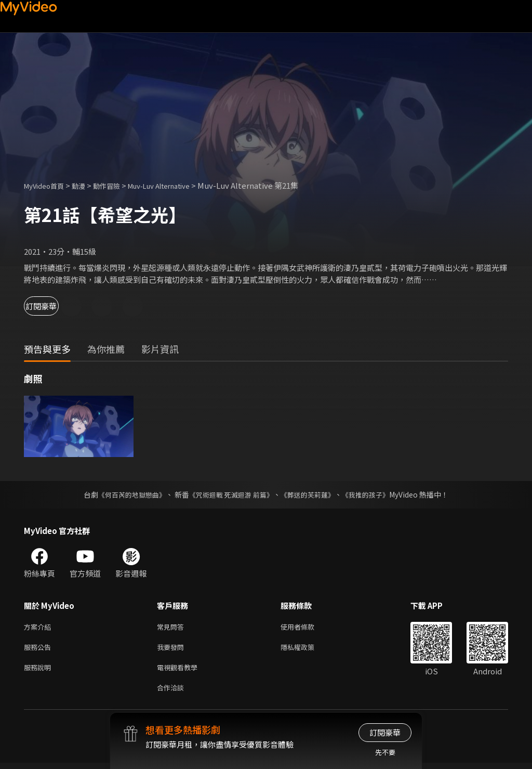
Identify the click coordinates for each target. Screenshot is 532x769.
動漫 (87, 185)
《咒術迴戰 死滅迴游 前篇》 (230, 494)
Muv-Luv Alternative (179, 185)
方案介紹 (39, 627)
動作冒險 (118, 185)
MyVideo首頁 (48, 185)
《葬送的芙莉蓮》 (312, 494)
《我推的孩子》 (374, 494)
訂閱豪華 (52, 306)
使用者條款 (306, 627)
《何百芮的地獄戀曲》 (125, 494)
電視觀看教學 (180, 671)
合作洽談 (172, 693)
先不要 (385, 752)
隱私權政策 (306, 649)
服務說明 (39, 671)
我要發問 (172, 649)
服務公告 (39, 649)
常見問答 (172, 627)
